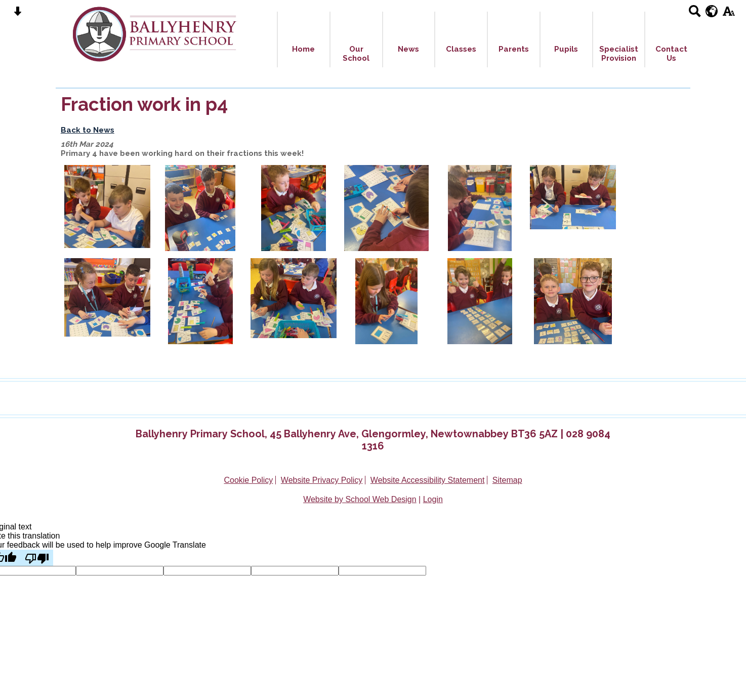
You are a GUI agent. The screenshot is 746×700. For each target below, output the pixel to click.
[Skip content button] (17, 14)
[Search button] (695, 14)
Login (433, 499)
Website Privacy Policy (322, 480)
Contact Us (671, 54)
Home (303, 49)
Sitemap (507, 480)
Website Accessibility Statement (428, 480)
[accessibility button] (729, 14)
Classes (461, 49)
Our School (356, 54)
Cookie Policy (248, 480)
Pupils (566, 49)
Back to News (88, 130)
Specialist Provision (619, 54)
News (408, 49)
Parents (514, 49)
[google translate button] (712, 11)
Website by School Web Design (360, 499)
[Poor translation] (37, 558)
